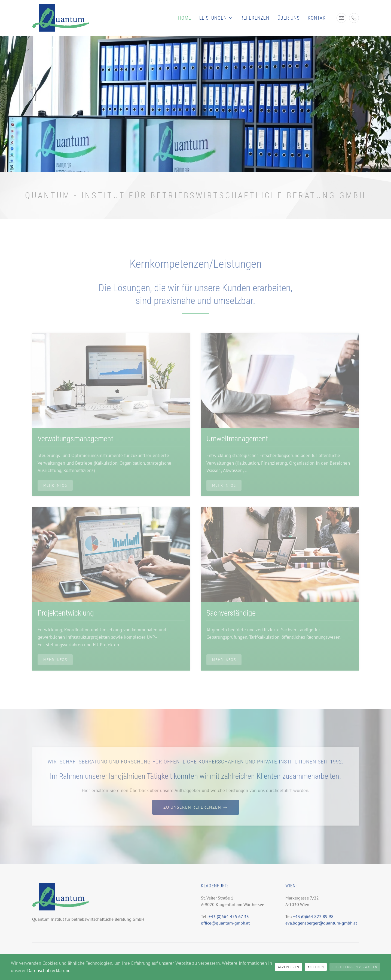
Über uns (288, 18)
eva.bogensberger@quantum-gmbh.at (321, 927)
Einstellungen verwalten (355, 967)
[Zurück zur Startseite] (61, 18)
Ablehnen (316, 967)
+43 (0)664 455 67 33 (228, 921)
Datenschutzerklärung (49, 970)
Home (185, 18)
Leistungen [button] (216, 18)
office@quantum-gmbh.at (225, 927)
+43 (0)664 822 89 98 (313, 921)
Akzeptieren (288, 967)
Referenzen (255, 18)
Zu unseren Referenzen (196, 807)
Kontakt (318, 18)
